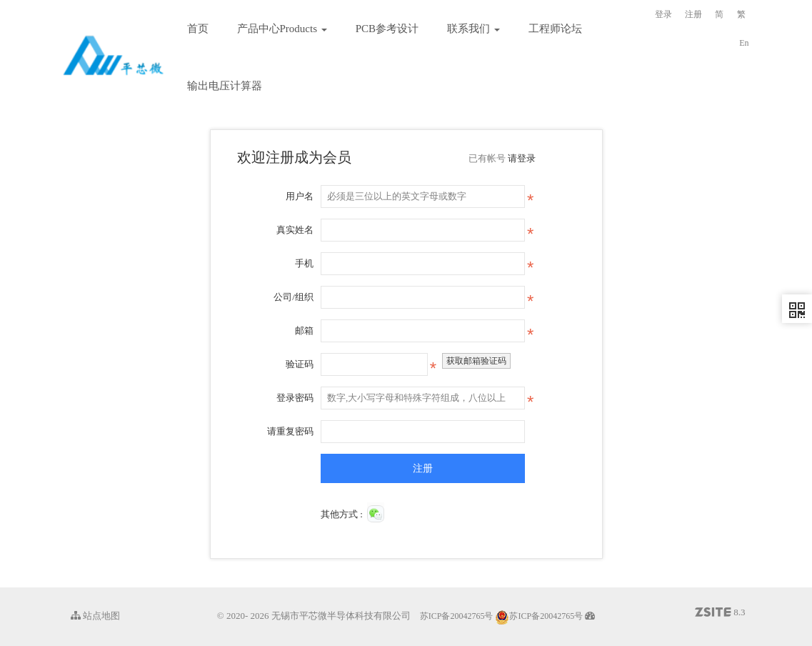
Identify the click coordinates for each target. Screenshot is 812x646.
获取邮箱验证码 (476, 361)
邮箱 (304, 331)
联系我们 (473, 29)
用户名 (300, 196)
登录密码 (295, 398)
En (744, 43)
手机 (304, 263)
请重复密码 (290, 431)
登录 (663, 14)
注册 (693, 14)
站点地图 (95, 616)
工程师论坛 (555, 29)
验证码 (300, 364)
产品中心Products (282, 29)
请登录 (522, 158)
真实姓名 (295, 230)
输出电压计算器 (225, 86)
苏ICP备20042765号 (457, 616)
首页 (198, 29)
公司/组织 (294, 297)
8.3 (720, 613)
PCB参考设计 (387, 29)
